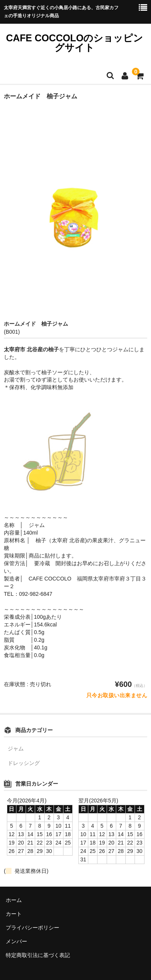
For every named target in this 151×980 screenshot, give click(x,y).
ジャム (16, 748)
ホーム (14, 900)
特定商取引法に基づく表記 (38, 955)
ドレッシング (24, 763)
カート (14, 914)
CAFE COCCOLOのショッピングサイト (75, 43)
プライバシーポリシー (32, 928)
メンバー (16, 941)
